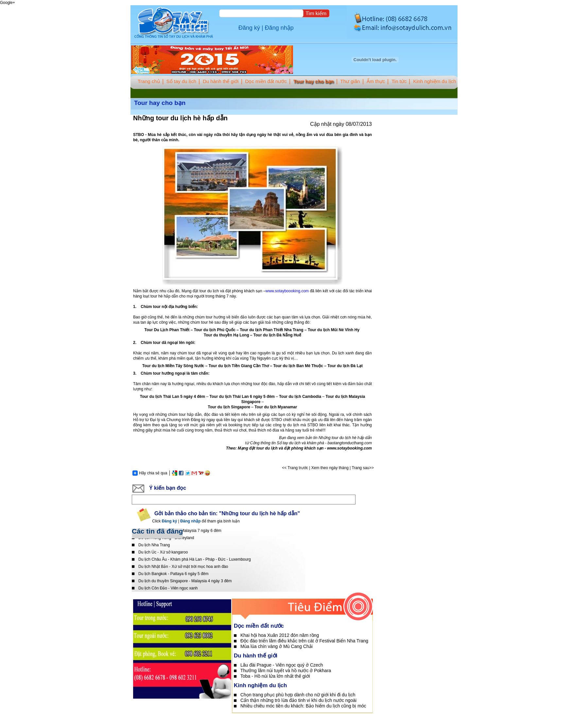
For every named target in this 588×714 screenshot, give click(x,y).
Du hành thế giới (221, 81)
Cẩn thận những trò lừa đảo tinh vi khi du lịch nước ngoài (298, 700)
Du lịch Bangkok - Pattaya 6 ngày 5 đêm (173, 574)
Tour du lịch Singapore (229, 407)
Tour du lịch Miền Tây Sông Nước (173, 366)
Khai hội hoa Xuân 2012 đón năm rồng (280, 635)
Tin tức (399, 81)
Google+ (8, 3)
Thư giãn (350, 81)
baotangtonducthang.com (350, 443)
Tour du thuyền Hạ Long (226, 335)
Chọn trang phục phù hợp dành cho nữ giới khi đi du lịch (298, 695)
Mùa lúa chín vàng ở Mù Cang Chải (277, 646)
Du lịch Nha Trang (154, 545)
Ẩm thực (376, 81)
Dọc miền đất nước (266, 81)
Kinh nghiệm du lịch (434, 81)
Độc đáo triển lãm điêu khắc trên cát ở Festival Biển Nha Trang (304, 641)
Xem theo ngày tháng (330, 468)
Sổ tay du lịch (181, 81)
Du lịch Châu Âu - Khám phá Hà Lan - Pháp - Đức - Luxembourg (195, 559)
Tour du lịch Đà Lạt (345, 366)
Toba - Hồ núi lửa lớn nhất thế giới (275, 676)
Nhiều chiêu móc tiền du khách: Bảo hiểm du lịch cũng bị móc (303, 706)
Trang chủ (149, 81)
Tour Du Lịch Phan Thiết (167, 330)
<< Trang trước (295, 468)
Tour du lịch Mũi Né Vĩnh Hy (334, 330)
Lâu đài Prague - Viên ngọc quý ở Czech (282, 665)
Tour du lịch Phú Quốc (215, 330)
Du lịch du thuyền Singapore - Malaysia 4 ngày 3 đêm (185, 581)
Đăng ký (249, 28)
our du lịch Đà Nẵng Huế (278, 335)
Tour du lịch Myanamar (276, 407)
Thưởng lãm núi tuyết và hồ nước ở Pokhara (286, 671)
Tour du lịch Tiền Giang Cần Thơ (239, 366)
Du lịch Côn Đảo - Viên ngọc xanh (168, 588)
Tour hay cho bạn (314, 81)
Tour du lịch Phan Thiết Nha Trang (271, 330)
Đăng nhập (279, 28)
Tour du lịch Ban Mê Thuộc (298, 366)
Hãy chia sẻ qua (150, 473)
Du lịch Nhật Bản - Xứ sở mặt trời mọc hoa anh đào (183, 567)
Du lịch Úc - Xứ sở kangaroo (163, 552)
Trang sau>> (363, 468)
